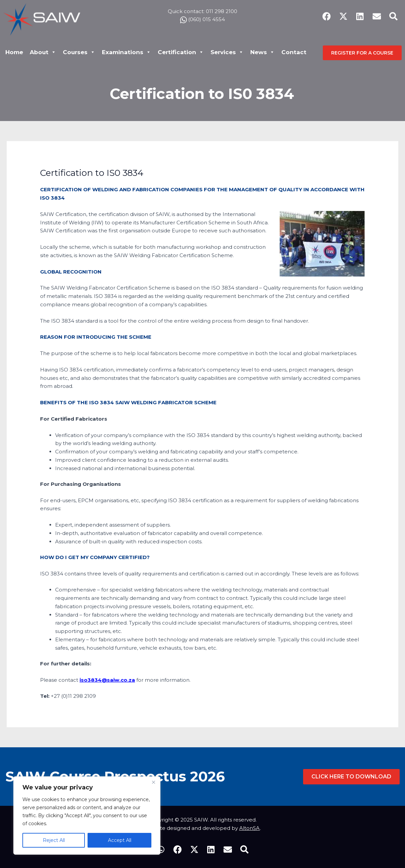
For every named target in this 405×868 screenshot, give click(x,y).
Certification (181, 52)
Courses (79, 52)
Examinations (126, 52)
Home (14, 52)
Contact (294, 52)
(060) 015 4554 (202, 17)
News (262, 52)
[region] (87, 816)
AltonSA (250, 828)
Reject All (54, 840)
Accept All (120, 840)
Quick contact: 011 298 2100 (202, 9)
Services (227, 52)
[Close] (153, 782)
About (43, 52)
